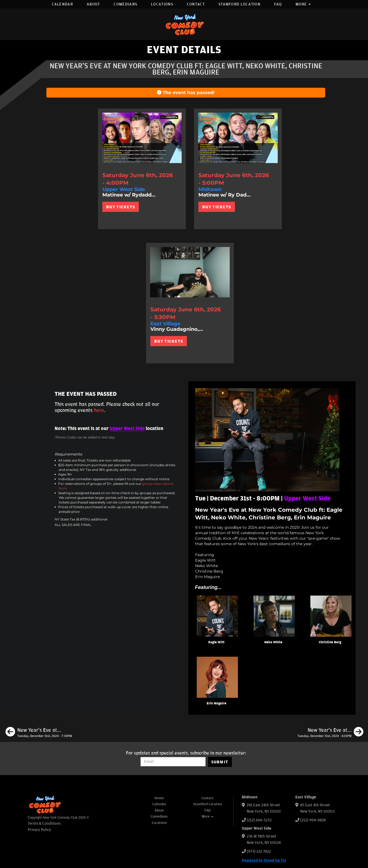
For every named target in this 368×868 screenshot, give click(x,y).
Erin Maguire (217, 703)
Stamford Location (239, 4)
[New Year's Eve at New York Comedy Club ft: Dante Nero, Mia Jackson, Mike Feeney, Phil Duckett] (330, 733)
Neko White (273, 642)
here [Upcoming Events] (99, 410)
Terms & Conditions (44, 823)
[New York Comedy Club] (184, 24)
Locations (162, 4)
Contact (196, 4)
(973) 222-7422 (259, 851)
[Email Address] (173, 762)
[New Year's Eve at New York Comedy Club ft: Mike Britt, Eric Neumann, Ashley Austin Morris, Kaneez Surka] (39, 733)
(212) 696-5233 (259, 820)
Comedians (125, 4)
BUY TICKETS (121, 207)
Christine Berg (330, 642)
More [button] (303, 4)
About (93, 4)
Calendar (62, 4)
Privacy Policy (39, 830)
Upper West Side (127, 429)
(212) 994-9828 (313, 820)
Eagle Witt (216, 642)
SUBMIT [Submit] (220, 762)
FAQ (278, 4)
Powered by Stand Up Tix (264, 860)
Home (159, 798)
